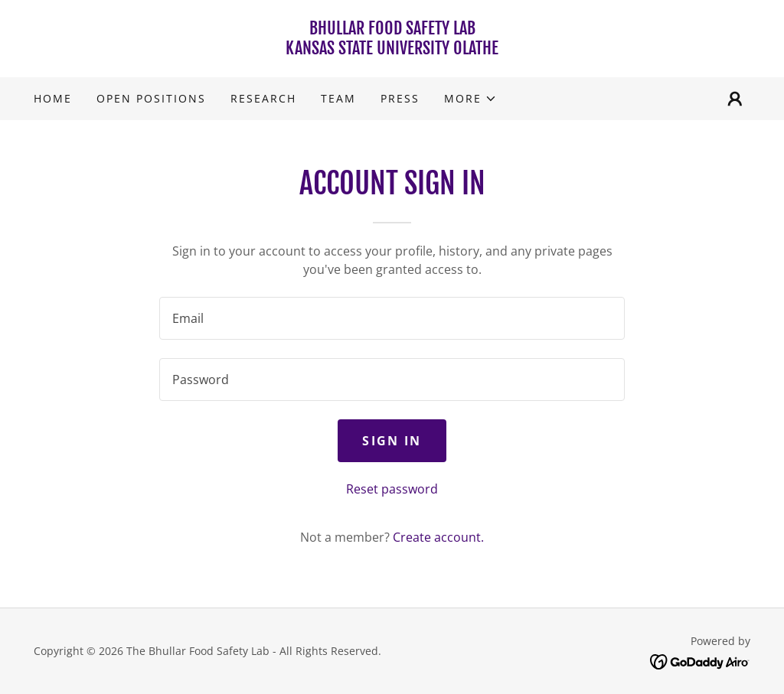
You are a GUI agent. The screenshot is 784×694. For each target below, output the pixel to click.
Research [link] (263, 98)
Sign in (392, 441)
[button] (470, 99)
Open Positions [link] (151, 98)
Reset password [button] (392, 489)
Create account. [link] (438, 537)
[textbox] (392, 318)
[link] (392, 50)
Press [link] (400, 98)
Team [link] (338, 98)
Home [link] (53, 98)
